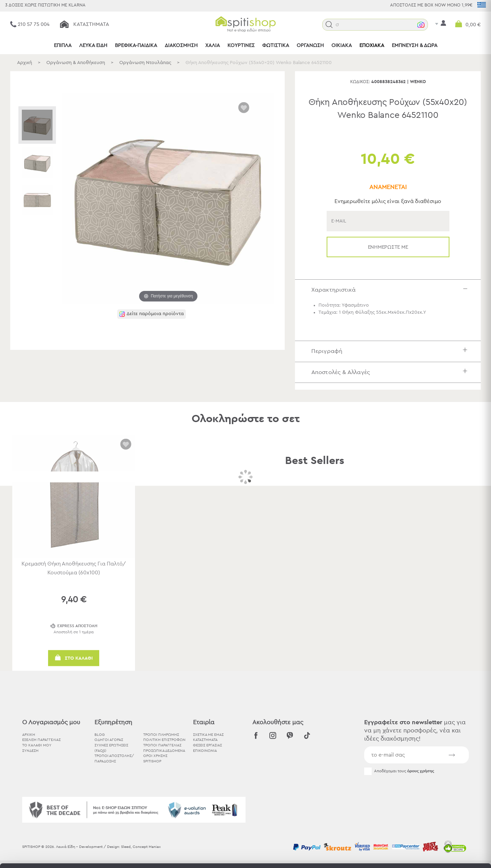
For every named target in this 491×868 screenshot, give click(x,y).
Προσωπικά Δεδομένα (164, 751)
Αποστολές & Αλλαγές (391, 372)
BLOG (100, 735)
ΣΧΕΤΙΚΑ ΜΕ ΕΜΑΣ (208, 735)
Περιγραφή (391, 351)
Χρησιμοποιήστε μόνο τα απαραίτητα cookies (434, 819)
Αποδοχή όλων (434, 793)
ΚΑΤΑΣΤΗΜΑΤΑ (205, 740)
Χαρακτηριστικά (391, 290)
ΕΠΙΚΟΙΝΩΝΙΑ (205, 751)
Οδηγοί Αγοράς (109, 740)
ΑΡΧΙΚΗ (29, 735)
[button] (329, 25)
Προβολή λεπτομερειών (376, 855)
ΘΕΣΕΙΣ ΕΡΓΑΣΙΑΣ (207, 745)
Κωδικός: (360, 82)
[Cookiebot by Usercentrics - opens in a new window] (44, 855)
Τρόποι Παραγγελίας (162, 745)
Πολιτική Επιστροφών (164, 740)
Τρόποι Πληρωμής (161, 735)
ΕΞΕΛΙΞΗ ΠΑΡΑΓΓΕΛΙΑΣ (41, 740)
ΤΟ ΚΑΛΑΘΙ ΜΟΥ (37, 745)
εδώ (300, 811)
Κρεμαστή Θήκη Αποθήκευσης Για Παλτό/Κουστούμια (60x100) (74, 568)
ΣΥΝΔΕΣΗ (30, 751)
